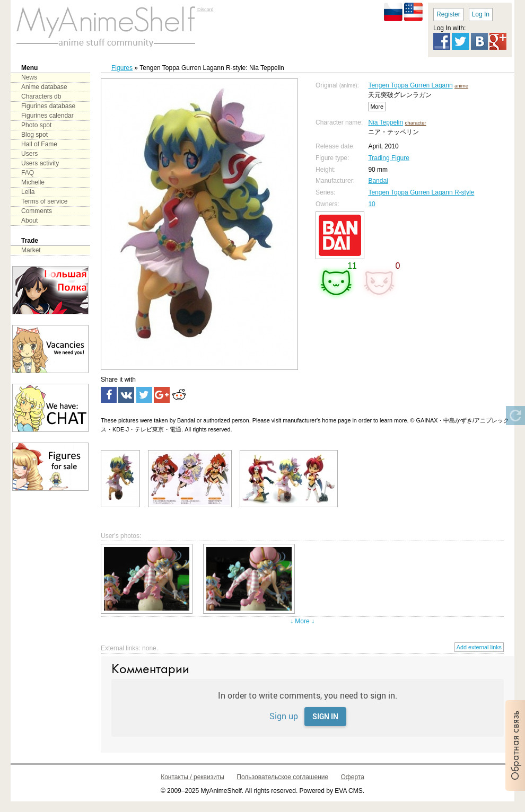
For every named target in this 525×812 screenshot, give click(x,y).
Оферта (353, 777)
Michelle (33, 182)
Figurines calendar (47, 116)
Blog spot (34, 135)
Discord (205, 10)
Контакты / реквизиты (192, 777)
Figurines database (48, 106)
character (416, 123)
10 (371, 204)
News (29, 77)
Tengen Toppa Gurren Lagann (410, 85)
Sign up (284, 716)
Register (448, 14)
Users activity (40, 163)
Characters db (41, 96)
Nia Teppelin (386, 122)
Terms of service (44, 201)
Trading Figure (389, 158)
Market (31, 250)
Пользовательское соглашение (282, 777)
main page (106, 27)
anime (461, 86)
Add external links (479, 647)
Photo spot (36, 125)
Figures (122, 68)
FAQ (28, 173)
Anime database (44, 87)
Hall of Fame (39, 144)
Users (29, 154)
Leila (28, 192)
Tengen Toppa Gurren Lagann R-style (421, 192)
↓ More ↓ (302, 621)
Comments (37, 211)
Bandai (378, 181)
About (29, 220)
